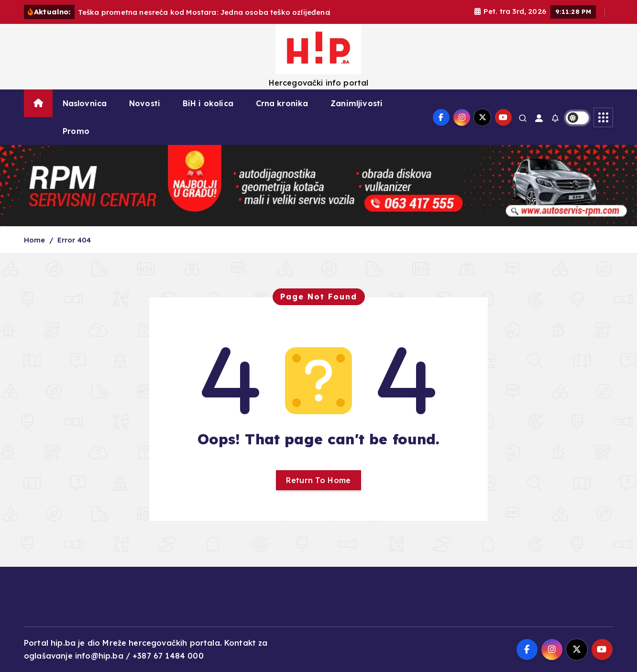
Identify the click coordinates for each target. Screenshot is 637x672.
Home (35, 240)
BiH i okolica (208, 103)
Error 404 (74, 240)
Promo (76, 131)
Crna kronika (282, 103)
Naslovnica (85, 103)
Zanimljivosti (357, 103)
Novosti (145, 103)
